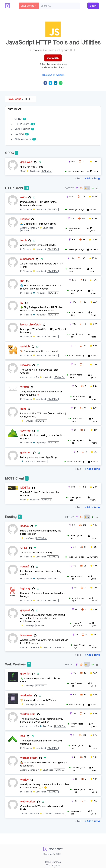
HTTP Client (22, 124)
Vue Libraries (53, 865)
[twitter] (50, 83)
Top (79, 178)
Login (93, 6)
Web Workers (23, 139)
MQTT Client (22, 129)
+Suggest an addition (53, 75)
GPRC (18, 119)
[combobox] (59, 6)
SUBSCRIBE (53, 58)
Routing (19, 134)
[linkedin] (56, 83)
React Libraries (53, 862)
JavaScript (14, 99)
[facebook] (45, 83)
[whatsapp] (61, 83)
